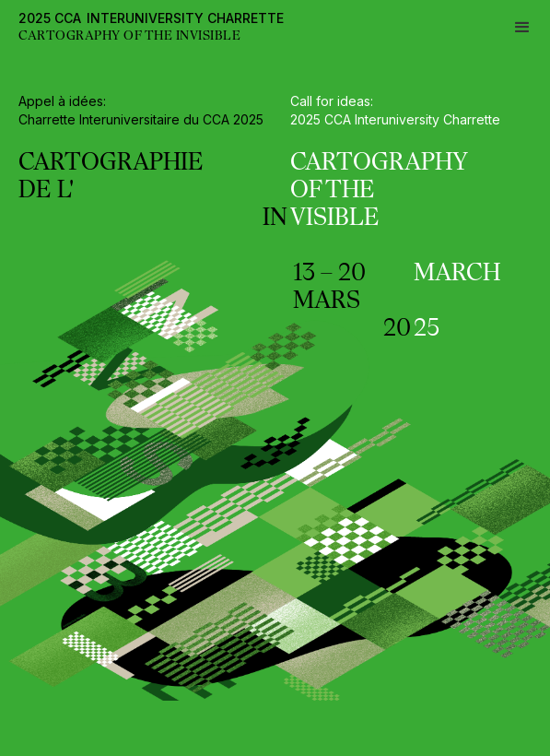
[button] (522, 28)
